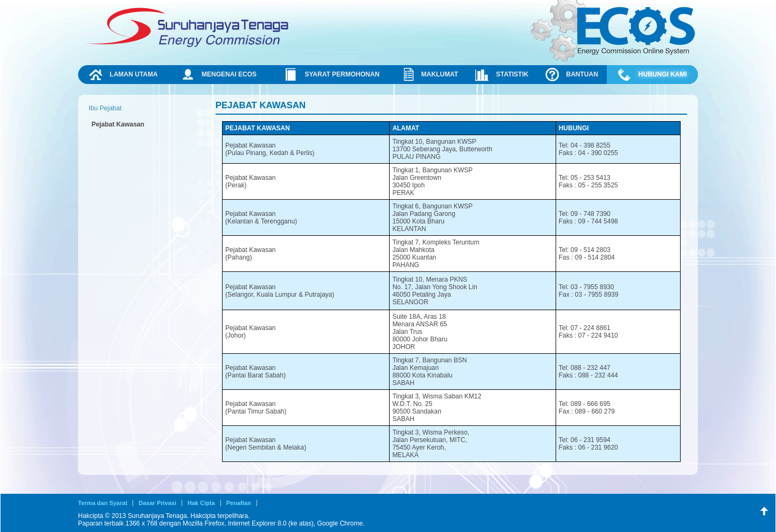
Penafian (239, 503)
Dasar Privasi (157, 503)
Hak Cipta (201, 503)
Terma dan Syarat (103, 503)
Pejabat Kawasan (118, 124)
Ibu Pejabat (105, 108)
